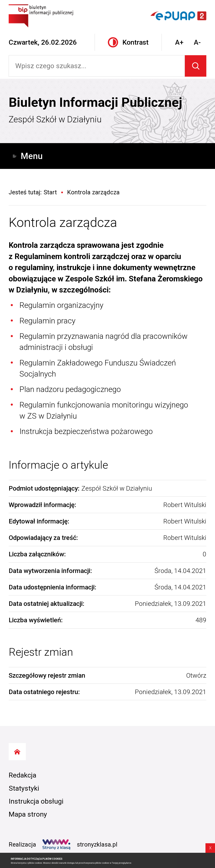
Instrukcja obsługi (36, 801)
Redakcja (22, 775)
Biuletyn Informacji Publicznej (95, 102)
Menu (28, 156)
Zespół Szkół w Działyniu (55, 119)
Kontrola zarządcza (63, 222)
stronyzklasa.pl (80, 844)
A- (197, 42)
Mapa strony (28, 814)
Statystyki (24, 788)
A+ (179, 42)
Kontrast (128, 42)
